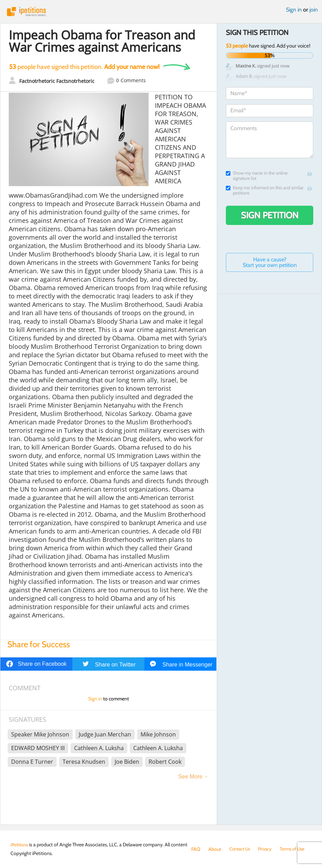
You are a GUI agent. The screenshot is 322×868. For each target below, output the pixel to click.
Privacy (268, 849)
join (314, 10)
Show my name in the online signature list (257, 176)
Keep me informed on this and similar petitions (265, 190)
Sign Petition (270, 215)
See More (190, 777)
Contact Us (241, 849)
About (215, 849)
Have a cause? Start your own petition (270, 262)
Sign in (294, 10)
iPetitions (161, 12)
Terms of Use (297, 849)
